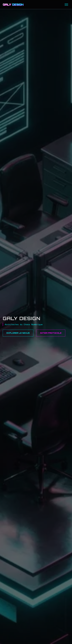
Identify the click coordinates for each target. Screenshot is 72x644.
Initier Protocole (51, 333)
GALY (13, 4)
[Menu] (66, 5)
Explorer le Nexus (18, 333)
